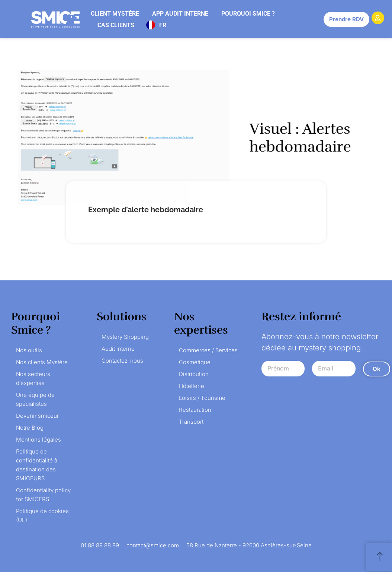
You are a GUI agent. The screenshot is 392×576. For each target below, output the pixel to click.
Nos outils (29, 350)
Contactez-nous (122, 361)
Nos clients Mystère (42, 362)
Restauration (195, 410)
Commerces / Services (208, 350)
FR (163, 25)
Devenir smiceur (37, 416)
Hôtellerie (192, 386)
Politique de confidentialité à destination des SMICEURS (37, 465)
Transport (191, 422)
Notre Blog (30, 428)
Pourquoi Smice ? (248, 14)
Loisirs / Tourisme (202, 398)
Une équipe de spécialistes (35, 399)
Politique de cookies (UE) (42, 515)
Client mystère (115, 14)
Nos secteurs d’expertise (33, 378)
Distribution (194, 374)
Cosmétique (195, 362)
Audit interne (118, 349)
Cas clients (116, 25)
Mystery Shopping (125, 337)
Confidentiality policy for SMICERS (43, 495)
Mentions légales (38, 440)
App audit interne (180, 14)
